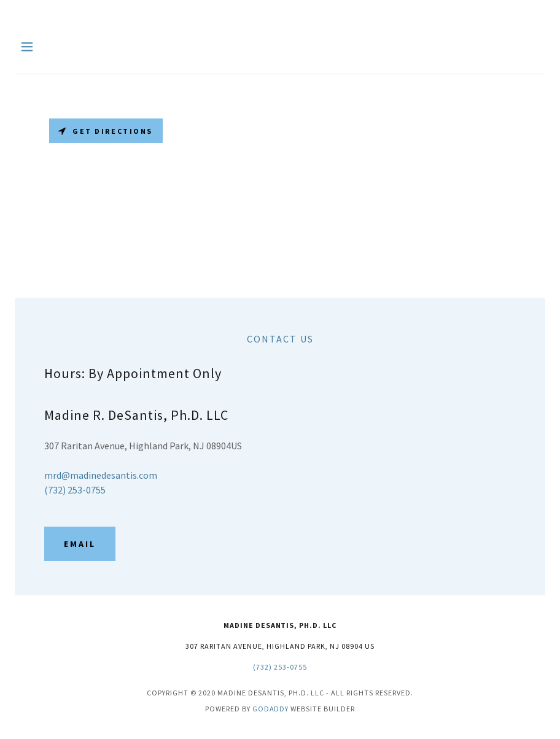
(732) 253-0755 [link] (75, 490)
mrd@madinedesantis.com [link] (101, 475)
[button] (42, 47)
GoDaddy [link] (271, 709)
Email (80, 544)
